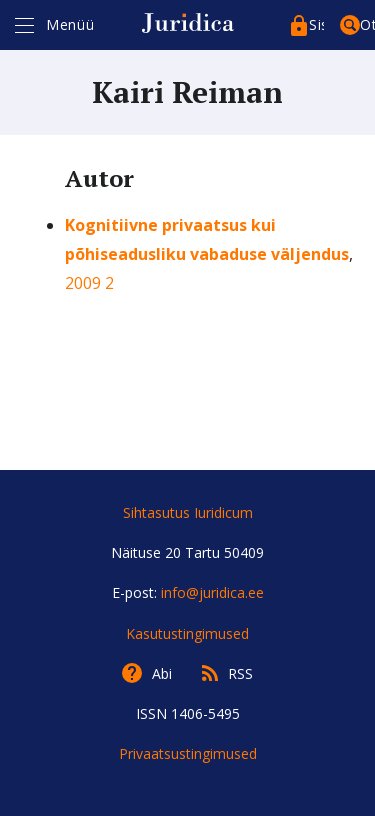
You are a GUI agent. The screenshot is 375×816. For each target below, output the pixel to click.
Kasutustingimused (187, 633)
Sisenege (316, 24)
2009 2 (89, 283)
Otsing (367, 24)
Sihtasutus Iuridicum (188, 512)
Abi (162, 673)
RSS (240, 673)
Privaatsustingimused (188, 753)
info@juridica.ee (212, 592)
